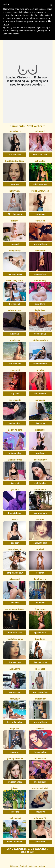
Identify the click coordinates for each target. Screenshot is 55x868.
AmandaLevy (15, 131)
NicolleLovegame (15, 639)
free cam (15, 543)
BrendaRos (40, 639)
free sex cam (40, 334)
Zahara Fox (40, 161)
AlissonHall (15, 579)
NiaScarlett (15, 370)
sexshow (40, 453)
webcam (15, 184)
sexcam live (40, 274)
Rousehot (40, 370)
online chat (15, 423)
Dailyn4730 (15, 729)
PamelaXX (40, 400)
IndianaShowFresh (40, 191)
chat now (15, 752)
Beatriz (15, 520)
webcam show (15, 782)
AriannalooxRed (15, 460)
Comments (17, 126)
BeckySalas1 (15, 818)
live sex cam (15, 155)
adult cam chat (15, 633)
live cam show (15, 274)
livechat (15, 812)
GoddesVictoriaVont (15, 609)
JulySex (15, 788)
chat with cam (40, 543)
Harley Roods (15, 400)
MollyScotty (15, 251)
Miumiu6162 (40, 818)
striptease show (15, 573)
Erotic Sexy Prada (15, 281)
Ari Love (15, 221)
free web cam (40, 513)
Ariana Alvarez (15, 310)
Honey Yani (15, 191)
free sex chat (40, 752)
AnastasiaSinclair (40, 788)
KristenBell (40, 669)
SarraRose (40, 221)
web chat (40, 603)
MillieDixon (40, 251)
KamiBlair (40, 549)
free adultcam (40, 244)
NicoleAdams (40, 759)
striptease (40, 214)
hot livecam (15, 304)
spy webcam (40, 633)
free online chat (15, 722)
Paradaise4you (15, 549)
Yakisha (15, 490)
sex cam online (40, 692)
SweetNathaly (40, 460)
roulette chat (40, 483)
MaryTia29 (15, 699)
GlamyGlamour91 (15, 759)
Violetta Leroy (40, 281)
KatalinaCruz (40, 579)
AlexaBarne (15, 669)
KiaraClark (40, 430)
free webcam (15, 692)
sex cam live (15, 364)
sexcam (15, 603)
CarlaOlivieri (40, 490)
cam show (40, 304)
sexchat (15, 244)
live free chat (40, 394)
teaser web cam (15, 842)
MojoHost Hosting (37, 866)
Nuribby (40, 520)
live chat (15, 483)
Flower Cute (40, 609)
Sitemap (14, 866)
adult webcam (40, 184)
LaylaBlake (40, 310)
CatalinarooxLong (40, 340)
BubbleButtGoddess (15, 161)
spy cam (15, 394)
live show (40, 423)
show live (40, 812)
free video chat (40, 364)
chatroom (40, 842)
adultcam (15, 334)
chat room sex (40, 155)
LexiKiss (40, 729)
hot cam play (15, 453)
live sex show (40, 662)
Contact (23, 866)
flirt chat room (15, 214)
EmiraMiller (40, 699)
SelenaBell (40, 131)
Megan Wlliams (15, 430)
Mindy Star (15, 340)
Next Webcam (36, 126)
